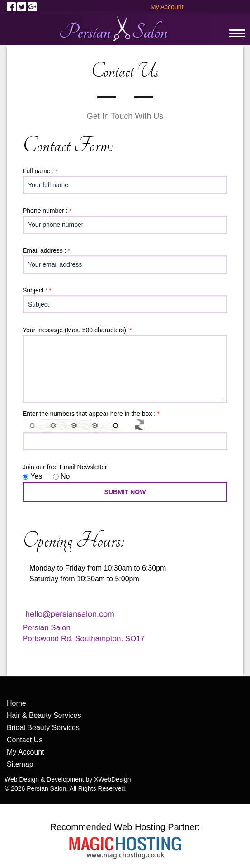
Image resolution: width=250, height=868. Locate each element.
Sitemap (20, 764)
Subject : (38, 290)
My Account (167, 7)
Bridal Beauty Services (43, 728)
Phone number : (48, 211)
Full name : (41, 171)
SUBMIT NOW (125, 492)
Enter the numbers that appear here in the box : (92, 414)
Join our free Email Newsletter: (66, 467)
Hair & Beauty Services (44, 715)
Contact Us (25, 740)
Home (17, 703)
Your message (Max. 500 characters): (78, 330)
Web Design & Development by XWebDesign (68, 779)
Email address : (47, 250)
